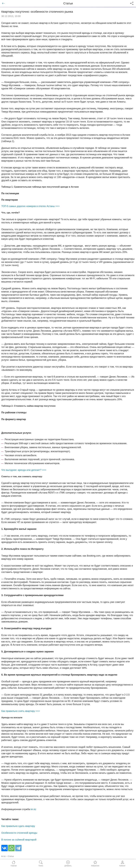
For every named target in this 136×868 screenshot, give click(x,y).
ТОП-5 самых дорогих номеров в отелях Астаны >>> (30, 206)
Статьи (11, 856)
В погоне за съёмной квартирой (19, 840)
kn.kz (33, 809)
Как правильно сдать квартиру (18, 826)
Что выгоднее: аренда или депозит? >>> (24, 470)
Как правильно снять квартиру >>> (21, 711)
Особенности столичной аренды (19, 833)
